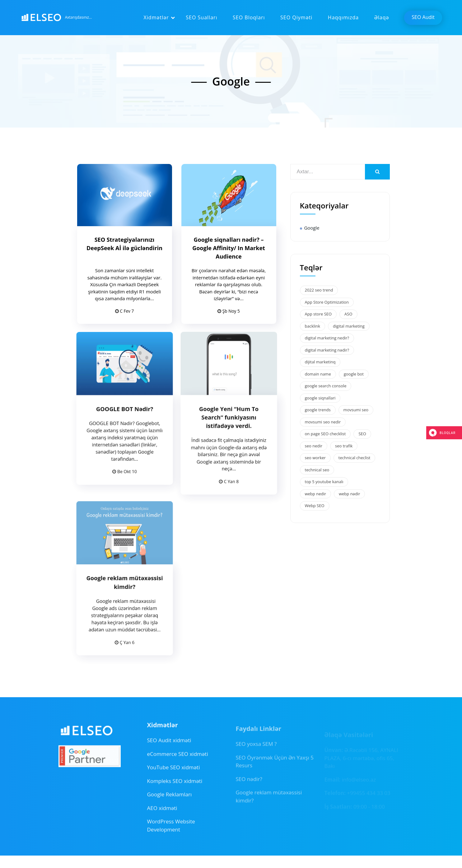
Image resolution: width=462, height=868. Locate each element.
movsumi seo (356, 410)
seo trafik (344, 446)
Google (312, 228)
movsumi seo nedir (323, 422)
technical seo (317, 470)
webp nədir (349, 494)
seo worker (315, 458)
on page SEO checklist (325, 434)
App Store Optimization (327, 302)
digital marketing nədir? (327, 350)
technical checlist (355, 458)
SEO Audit (423, 17)
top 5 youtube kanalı (324, 482)
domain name (318, 374)
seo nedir (314, 446)
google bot (354, 374)
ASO (348, 314)
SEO (362, 434)
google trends (318, 410)
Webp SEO (315, 506)
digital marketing (349, 326)
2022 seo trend (319, 290)
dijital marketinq (320, 362)
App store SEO (318, 314)
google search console (326, 386)
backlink (313, 326)
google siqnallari (320, 398)
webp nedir (315, 494)
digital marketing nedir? (327, 338)
